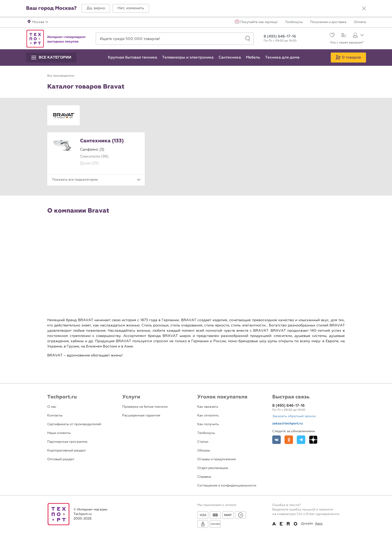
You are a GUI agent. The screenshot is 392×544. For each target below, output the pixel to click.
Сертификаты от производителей (74, 424)
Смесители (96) (94, 156)
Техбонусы (294, 22)
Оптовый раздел (61, 459)
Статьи (203, 442)
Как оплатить (208, 416)
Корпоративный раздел (66, 451)
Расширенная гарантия (141, 416)
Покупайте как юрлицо (259, 22)
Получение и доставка (328, 22)
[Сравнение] (343, 36)
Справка (204, 477)
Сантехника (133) (102, 141)
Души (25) (89, 163)
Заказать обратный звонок (294, 416)
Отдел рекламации (213, 468)
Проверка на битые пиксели (145, 407)
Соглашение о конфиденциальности (227, 486)
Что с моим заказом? (347, 43)
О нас (52, 407)
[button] (96, 8)
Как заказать (208, 407)
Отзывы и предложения (216, 459)
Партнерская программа (67, 442)
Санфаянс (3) (92, 149)
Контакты (55, 416)
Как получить (208, 424)
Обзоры (204, 451)
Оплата (360, 22)
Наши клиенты (59, 433)
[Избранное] (331, 36)
